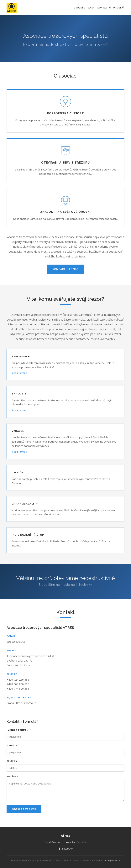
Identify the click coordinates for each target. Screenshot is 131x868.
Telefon (12, 761)
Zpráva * (13, 777)
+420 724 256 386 (18, 680)
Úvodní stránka (84, 8)
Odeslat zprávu (24, 809)
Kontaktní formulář (111, 8)
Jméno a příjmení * (19, 730)
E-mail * (12, 745)
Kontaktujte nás (66, 269)
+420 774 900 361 (18, 689)
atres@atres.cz (16, 642)
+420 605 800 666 (18, 684)
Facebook (65, 849)
